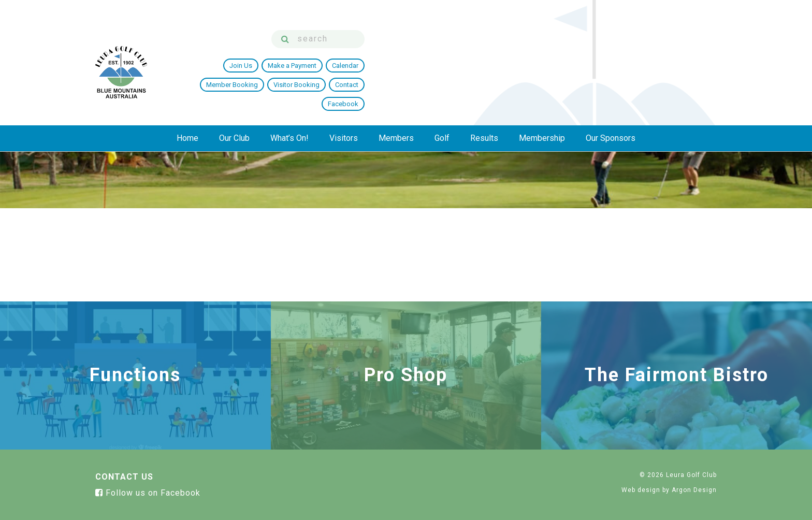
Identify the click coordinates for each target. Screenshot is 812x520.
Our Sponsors (611, 91)
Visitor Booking (603, 54)
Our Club (234, 91)
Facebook (695, 54)
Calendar (483, 54)
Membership (542, 91)
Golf (442, 91)
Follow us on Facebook (148, 493)
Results (484, 91)
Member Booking (538, 54)
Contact (653, 54)
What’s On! (289, 91)
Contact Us (124, 477)
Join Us (379, 54)
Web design (641, 490)
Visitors (344, 91)
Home (187, 91)
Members (396, 91)
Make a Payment (430, 54)
